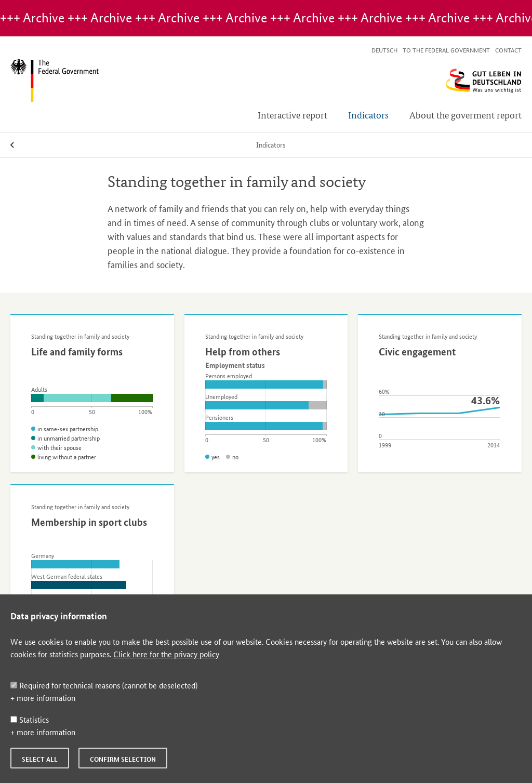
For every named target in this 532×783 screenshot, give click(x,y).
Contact (508, 50)
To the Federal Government (446, 50)
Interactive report (292, 115)
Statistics (30, 719)
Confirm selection (123, 759)
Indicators (368, 115)
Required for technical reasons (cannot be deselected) (104, 685)
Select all (40, 759)
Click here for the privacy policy (166, 654)
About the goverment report (465, 115)
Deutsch (384, 50)
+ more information (43, 698)
